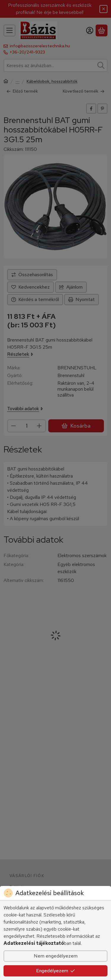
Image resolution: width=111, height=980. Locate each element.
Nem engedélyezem (56, 956)
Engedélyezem (56, 971)
